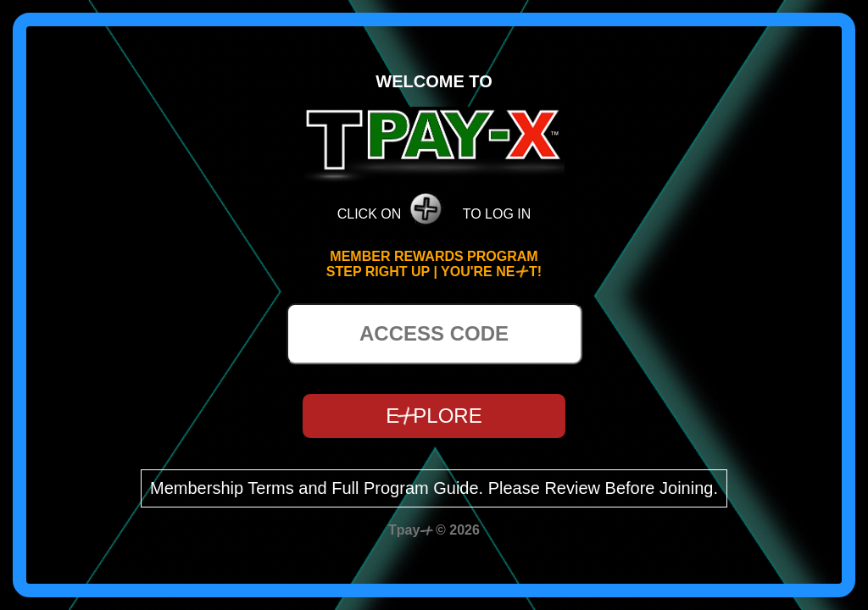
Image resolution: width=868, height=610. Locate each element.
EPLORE (434, 416)
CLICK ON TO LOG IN (434, 203)
